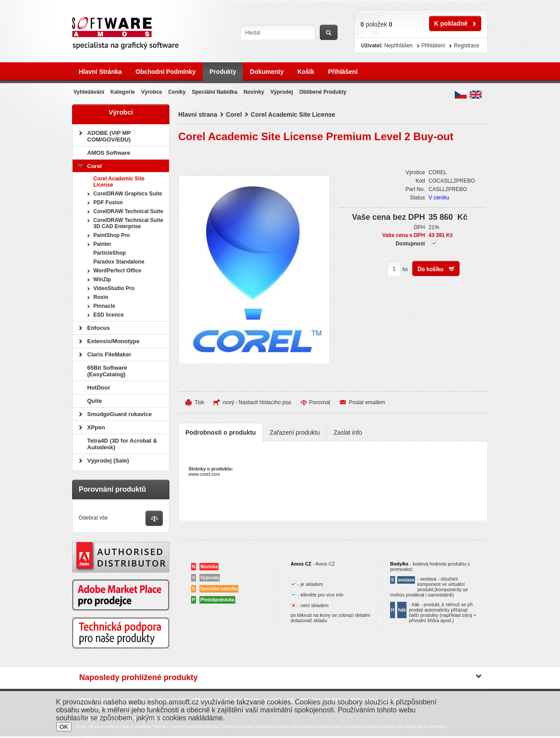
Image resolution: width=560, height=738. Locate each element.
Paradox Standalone (119, 262)
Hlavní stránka (100, 72)
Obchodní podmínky (165, 72)
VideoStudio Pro (114, 288)
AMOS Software (109, 153)
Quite (94, 401)
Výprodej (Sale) (108, 461)
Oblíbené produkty (323, 92)
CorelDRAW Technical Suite (128, 211)
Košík (306, 72)
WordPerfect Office (117, 271)
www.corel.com (204, 474)
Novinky (254, 92)
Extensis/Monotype (113, 341)
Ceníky (177, 92)
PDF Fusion (108, 203)
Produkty (223, 72)
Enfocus (98, 328)
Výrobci (121, 112)
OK (64, 727)
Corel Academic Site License (293, 115)
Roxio (101, 297)
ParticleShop (109, 253)
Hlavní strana (198, 115)
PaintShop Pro (112, 235)
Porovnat (320, 402)
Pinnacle (104, 306)
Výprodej (282, 92)
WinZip (102, 279)
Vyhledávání (89, 92)
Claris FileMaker (109, 354)
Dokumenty (267, 72)
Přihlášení (343, 72)
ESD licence (109, 315)
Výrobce (152, 92)
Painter (102, 244)
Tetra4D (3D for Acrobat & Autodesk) (122, 444)
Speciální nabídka (215, 92)
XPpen (96, 427)
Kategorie (123, 92)
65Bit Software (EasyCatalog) (107, 371)
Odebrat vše (93, 518)
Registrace (466, 46)
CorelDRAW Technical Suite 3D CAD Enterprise (128, 223)
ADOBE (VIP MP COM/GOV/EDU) (109, 136)
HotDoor (99, 388)
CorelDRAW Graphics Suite (128, 194)
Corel (234, 115)
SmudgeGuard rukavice (119, 414)
